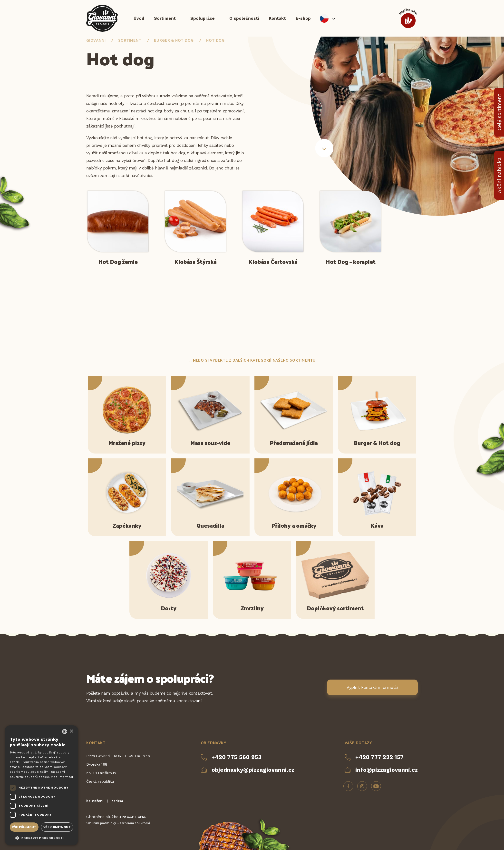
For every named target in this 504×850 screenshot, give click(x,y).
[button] (41, 838)
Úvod (139, 18)
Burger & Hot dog (174, 40)
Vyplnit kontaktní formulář (372, 687)
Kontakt (277, 18)
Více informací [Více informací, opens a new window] (62, 777)
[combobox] (65, 731)
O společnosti (244, 18)
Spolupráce (203, 18)
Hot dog (215, 40)
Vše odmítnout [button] (57, 827)
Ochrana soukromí (135, 823)
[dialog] (41, 785)
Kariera (117, 801)
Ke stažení (95, 801)
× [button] (71, 731)
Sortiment (165, 18)
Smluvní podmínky (101, 823)
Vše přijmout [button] (24, 827)
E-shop (303, 18)
